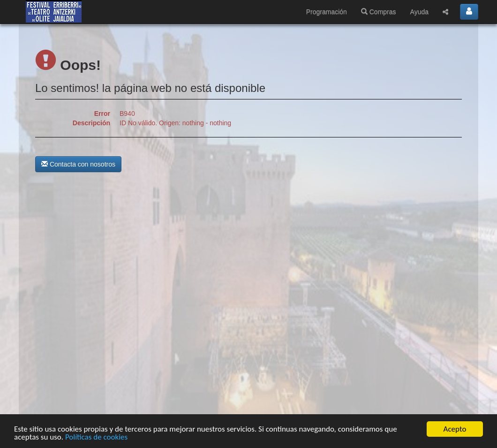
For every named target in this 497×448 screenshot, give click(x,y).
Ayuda (419, 12)
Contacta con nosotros (78, 164)
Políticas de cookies (96, 437)
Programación (327, 12)
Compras (379, 12)
